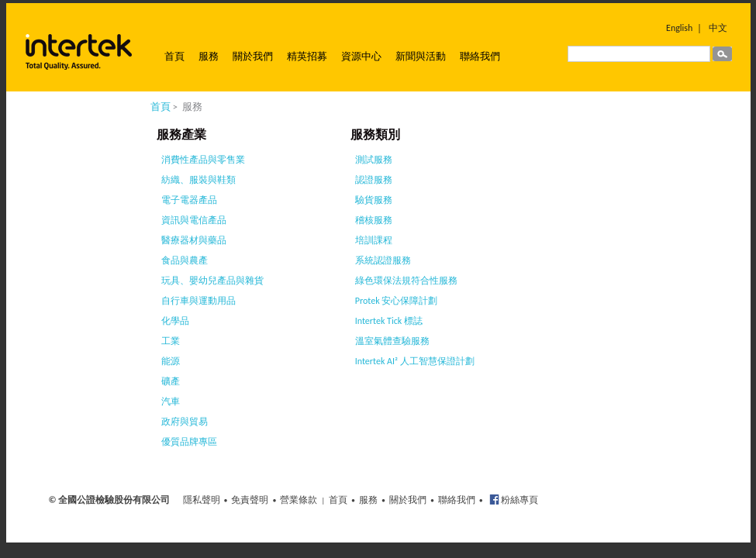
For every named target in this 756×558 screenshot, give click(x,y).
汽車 (171, 401)
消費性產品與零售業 (203, 160)
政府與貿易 (185, 422)
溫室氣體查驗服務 (392, 341)
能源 (171, 361)
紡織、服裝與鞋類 (198, 180)
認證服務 (374, 180)
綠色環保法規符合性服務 (406, 281)
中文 (718, 28)
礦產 (171, 381)
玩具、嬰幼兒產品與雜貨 (212, 281)
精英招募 (307, 56)
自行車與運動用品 (198, 301)
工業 (171, 341)
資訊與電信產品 (194, 220)
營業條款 (299, 500)
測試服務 (374, 160)
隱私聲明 (202, 500)
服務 (209, 56)
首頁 (174, 56)
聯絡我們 (480, 56)
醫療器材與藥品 (194, 240)
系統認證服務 (383, 260)
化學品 (175, 321)
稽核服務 (374, 220)
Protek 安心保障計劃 (397, 301)
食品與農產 (185, 260)
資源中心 (361, 56)
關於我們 (253, 56)
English (679, 28)
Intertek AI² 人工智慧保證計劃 (415, 361)
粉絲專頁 (519, 500)
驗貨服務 (374, 200)
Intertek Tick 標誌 (389, 321)
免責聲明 (250, 500)
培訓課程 (374, 240)
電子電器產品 (189, 200)
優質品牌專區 (189, 442)
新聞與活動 (421, 56)
